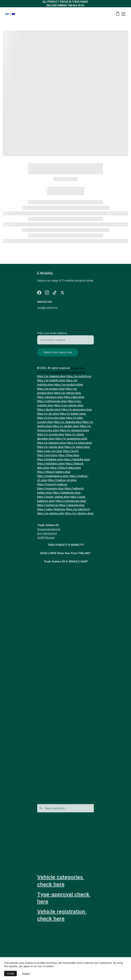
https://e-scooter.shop (51, 435)
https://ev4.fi (71, 452)
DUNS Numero (46, 540)
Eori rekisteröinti (47, 536)
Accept (10, 974)
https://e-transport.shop (52, 444)
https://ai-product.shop (51, 389)
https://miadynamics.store (53, 477)
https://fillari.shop (69, 456)
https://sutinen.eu (48, 506)
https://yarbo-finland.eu (51, 510)
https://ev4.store (47, 456)
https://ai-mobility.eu (79, 377)
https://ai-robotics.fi (78, 510)
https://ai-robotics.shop (79, 514)
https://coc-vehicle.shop (69, 406)
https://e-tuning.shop (79, 444)
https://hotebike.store (50, 460)
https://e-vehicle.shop (50, 448)
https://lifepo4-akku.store (65, 468)
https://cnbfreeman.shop (52, 402)
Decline (26, 974)
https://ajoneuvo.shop (50, 398)
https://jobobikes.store (51, 464)
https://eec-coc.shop (50, 452)
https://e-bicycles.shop (51, 419)
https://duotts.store (49, 410)
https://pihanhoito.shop (67, 493)
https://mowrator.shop (50, 489)
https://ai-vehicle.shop (67, 394)
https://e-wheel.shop (77, 448)
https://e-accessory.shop (77, 410)
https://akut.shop (74, 398)
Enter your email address (52, 337)
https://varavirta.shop (72, 506)
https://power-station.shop (53, 498)
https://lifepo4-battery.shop (54, 473)
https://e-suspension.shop (71, 439)
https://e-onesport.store (74, 431)
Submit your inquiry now (58, 356)
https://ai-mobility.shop (51, 381)
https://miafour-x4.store (62, 481)
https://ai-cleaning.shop (51, 377)
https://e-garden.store (66, 427)
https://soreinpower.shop (71, 502)
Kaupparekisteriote (49, 532)
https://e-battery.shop (73, 414)
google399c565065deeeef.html (68, 373)
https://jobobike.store (77, 460)
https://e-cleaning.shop (68, 423)
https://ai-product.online (69, 385)
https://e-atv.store (48, 414)
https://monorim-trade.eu (52, 485)
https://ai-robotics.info (51, 514)
